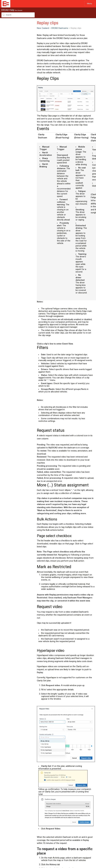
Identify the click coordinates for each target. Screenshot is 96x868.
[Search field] (18, 15)
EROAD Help (6, 4)
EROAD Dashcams (24, 28)
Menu (90, 4)
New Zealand (7, 28)
